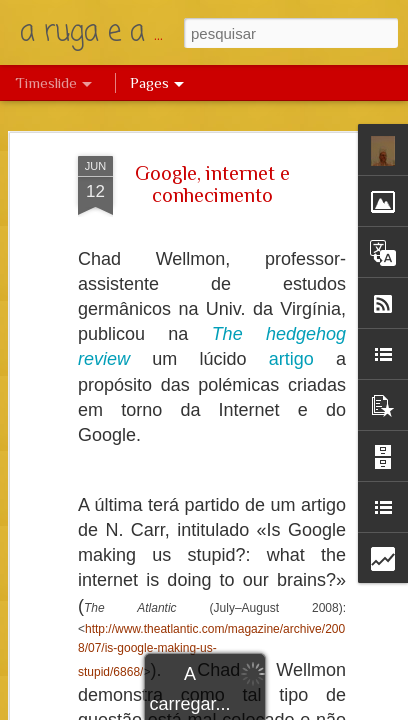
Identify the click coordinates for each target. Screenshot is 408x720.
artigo (291, 359)
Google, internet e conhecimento (212, 184)
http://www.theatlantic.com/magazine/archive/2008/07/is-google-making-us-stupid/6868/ (211, 650)
